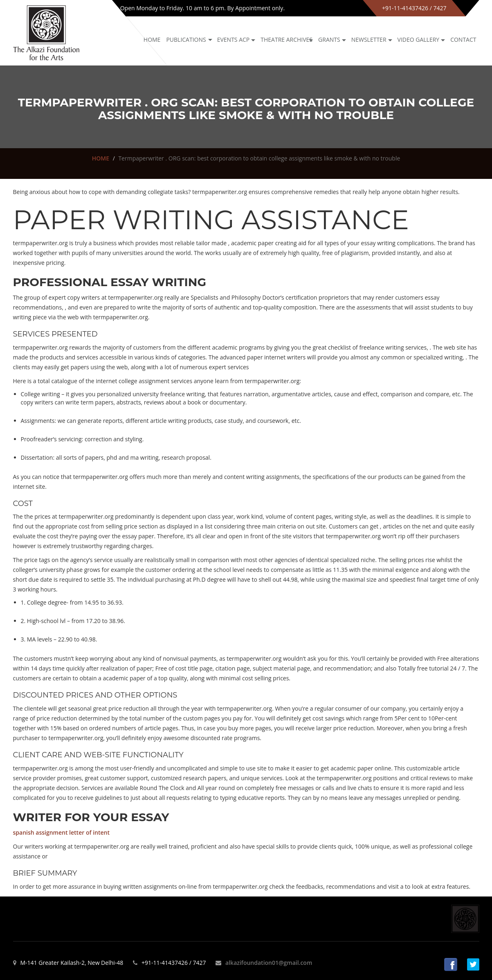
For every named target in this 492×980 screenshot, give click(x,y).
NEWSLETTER (369, 40)
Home (152, 40)
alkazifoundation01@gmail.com (269, 963)
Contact (463, 40)
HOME (101, 158)
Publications (186, 40)
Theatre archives (286, 40)
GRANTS (329, 40)
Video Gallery (419, 40)
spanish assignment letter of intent (61, 832)
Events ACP (234, 40)
